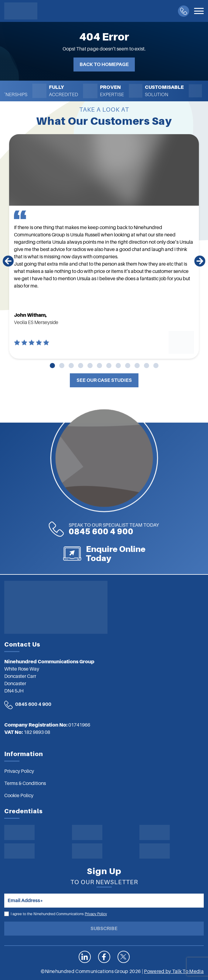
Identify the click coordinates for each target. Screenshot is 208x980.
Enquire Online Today (149, 554)
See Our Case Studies (104, 380)
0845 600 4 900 (80, 529)
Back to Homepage (104, 65)
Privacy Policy (96, 914)
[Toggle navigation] (199, 11)
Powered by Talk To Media (174, 971)
